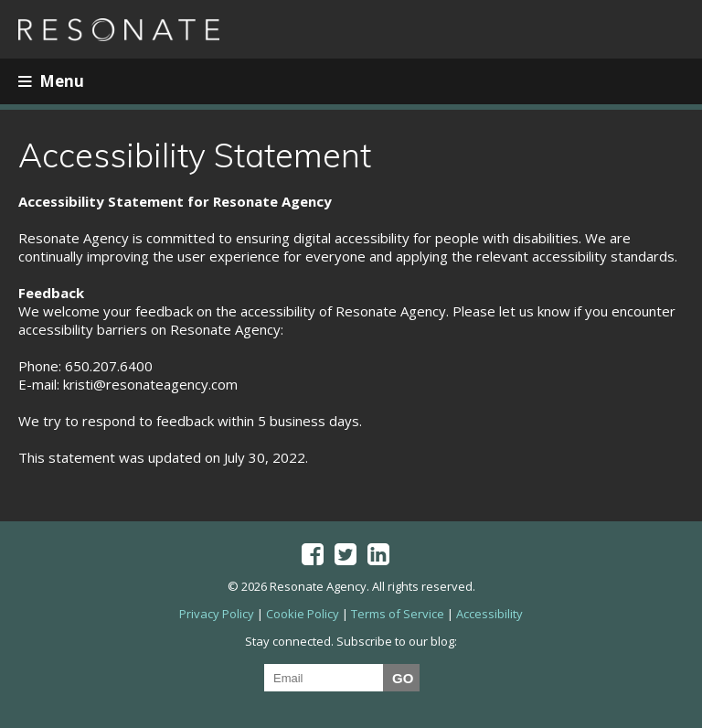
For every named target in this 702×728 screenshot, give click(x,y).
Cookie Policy (303, 614)
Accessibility (489, 614)
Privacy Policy (217, 614)
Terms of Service (398, 614)
